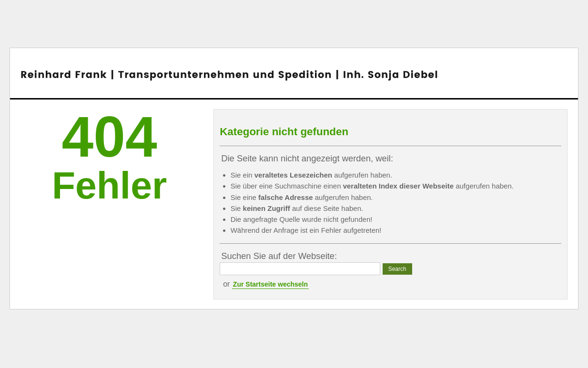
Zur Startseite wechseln (270, 284)
